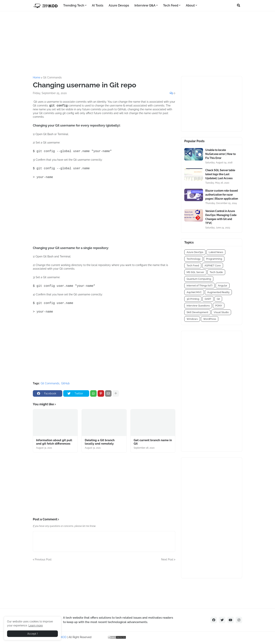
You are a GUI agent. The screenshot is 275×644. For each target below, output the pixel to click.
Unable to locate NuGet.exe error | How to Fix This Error (220, 154)
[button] (239, 6)
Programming (214, 259)
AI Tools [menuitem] (98, 5)
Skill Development (197, 312)
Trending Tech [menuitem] (74, 5)
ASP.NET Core (213, 266)
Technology (194, 259)
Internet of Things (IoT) (199, 286)
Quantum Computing (199, 279)
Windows (192, 319)
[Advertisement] (137, 44)
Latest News (216, 252)
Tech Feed (193, 266)
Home (37, 77)
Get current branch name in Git (153, 442)
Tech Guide (216, 272)
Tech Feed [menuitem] (171, 5)
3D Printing (193, 299)
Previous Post (43, 559)
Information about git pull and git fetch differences (54, 442)
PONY (219, 306)
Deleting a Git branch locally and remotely (100, 442)
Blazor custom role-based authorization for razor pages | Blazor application (222, 195)
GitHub (65, 383)
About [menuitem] (190, 5)
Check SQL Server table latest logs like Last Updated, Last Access (220, 174)
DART (208, 299)
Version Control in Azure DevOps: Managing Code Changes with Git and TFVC (221, 217)
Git (218, 299)
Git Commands (52, 77)
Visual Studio (221, 312)
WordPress (210, 319)
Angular (223, 286)
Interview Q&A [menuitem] (145, 5)
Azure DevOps (195, 252)
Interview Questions (198, 306)
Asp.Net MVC (194, 292)
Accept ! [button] (33, 634)
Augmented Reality (218, 292)
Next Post (167, 559)
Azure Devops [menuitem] (119, 5)
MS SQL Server (195, 272)
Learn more (36, 625)
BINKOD (61, 637)
